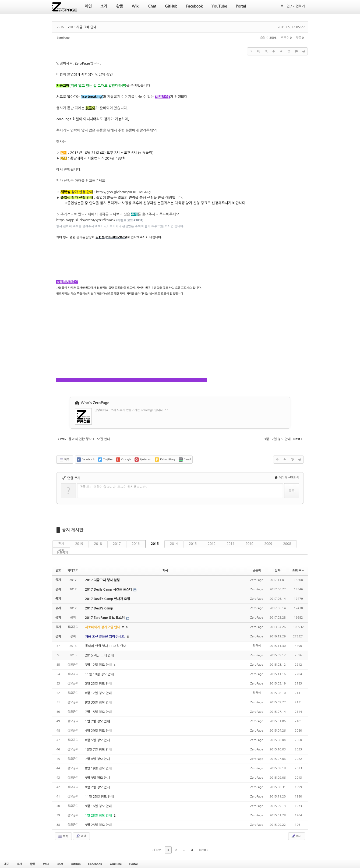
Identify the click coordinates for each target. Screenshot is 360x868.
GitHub (76, 864)
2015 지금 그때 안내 (82, 27)
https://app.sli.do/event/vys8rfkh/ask (86, 220)
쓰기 (296, 836)
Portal (133, 864)
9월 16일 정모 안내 (98, 806)
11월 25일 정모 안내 (99, 797)
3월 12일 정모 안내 (99, 665)
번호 (58, 571)
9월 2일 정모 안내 (97, 787)
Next (203, 850)
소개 (20, 864)
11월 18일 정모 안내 (99, 674)
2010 (249, 544)
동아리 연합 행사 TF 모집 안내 (106, 646)
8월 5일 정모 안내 (97, 740)
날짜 (278, 571)
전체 (61, 544)
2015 (155, 544)
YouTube (116, 864)
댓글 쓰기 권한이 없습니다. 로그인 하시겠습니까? (113, 487)
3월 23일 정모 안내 (98, 684)
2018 (98, 544)
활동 (33, 864)
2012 (212, 544)
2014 (174, 544)
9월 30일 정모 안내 (98, 703)
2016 (136, 544)
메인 (7, 864)
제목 (165, 571)
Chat (60, 864)
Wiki (46, 864)
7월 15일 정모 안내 (98, 712)
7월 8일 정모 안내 (97, 759)
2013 (193, 544)
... (184, 850)
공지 (61, 551)
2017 (117, 544)
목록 (64, 460)
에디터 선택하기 (287, 478)
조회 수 (298, 571)
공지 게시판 (73, 530)
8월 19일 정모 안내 (98, 768)
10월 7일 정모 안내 (98, 750)
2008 (287, 544)
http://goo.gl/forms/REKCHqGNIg (123, 192)
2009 (268, 544)
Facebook (95, 864)
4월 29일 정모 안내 (98, 731)
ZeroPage (63, 38)
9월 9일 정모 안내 (97, 778)
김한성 (257, 646)
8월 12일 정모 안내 (98, 693)
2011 (230, 544)
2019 (79, 544)
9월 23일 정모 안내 (98, 825)
